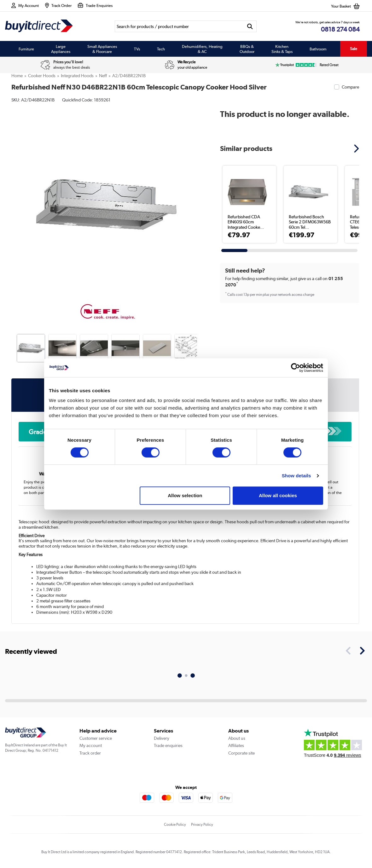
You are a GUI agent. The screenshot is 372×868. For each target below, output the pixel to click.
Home (17, 76)
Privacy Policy (202, 825)
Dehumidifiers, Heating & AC (202, 49)
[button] (357, 148)
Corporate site (241, 753)
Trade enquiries (168, 745)
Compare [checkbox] (350, 87)
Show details (296, 476)
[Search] (179, 26)
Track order (90, 753)
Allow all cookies (278, 495)
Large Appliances (61, 49)
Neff (103, 76)
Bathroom (318, 49)
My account (91, 745)
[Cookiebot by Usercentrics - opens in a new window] (296, 368)
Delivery (162, 738)
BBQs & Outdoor (247, 49)
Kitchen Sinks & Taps (282, 49)
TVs (137, 49)
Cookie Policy (175, 825)
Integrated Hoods (77, 76)
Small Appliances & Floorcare (102, 49)
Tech (161, 49)
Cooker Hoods (42, 76)
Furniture (26, 49)
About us (237, 738)
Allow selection (185, 495)
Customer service (96, 738)
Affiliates (236, 745)
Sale (354, 49)
